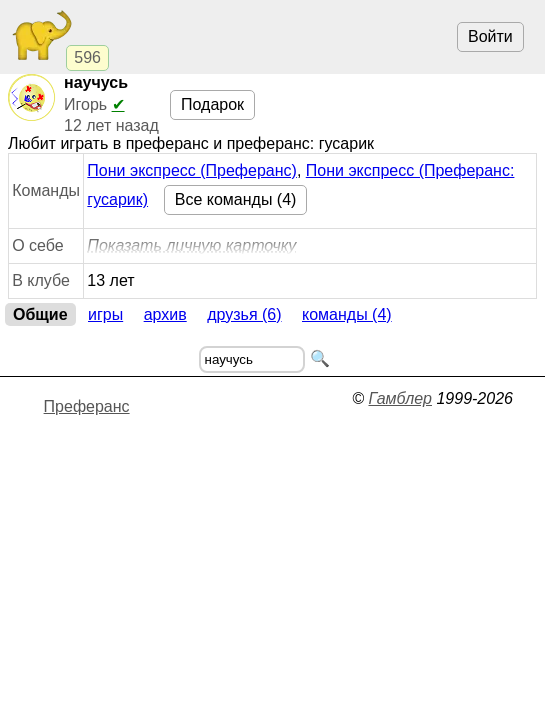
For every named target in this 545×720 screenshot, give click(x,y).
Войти (490, 36)
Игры (105, 314)
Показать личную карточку (191, 245)
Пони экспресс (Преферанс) (192, 170)
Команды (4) (347, 314)
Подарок (212, 104)
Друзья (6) (244, 314)
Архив (165, 314)
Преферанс (87, 406)
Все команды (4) (236, 199)
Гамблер (400, 398)
